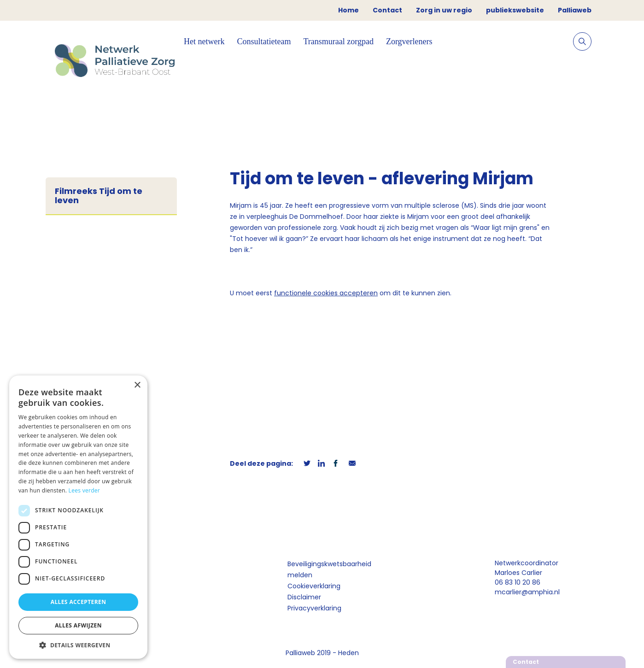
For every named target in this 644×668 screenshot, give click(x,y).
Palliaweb (575, 10)
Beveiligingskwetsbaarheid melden (329, 569)
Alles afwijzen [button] (78, 625)
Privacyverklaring (314, 608)
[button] (78, 645)
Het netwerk (204, 41)
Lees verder (85, 490)
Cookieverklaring (314, 586)
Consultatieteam (264, 41)
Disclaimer (304, 597)
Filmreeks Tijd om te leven (99, 196)
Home (348, 10)
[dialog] (78, 517)
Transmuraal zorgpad (338, 41)
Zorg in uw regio (444, 10)
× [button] (137, 385)
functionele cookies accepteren (326, 293)
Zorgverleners (409, 41)
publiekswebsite (515, 10)
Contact (387, 10)
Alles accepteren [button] (79, 602)
